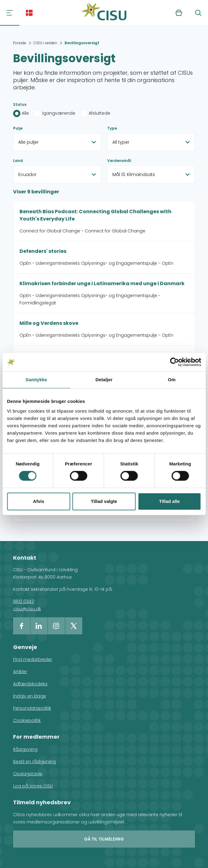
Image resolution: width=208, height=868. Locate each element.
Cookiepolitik (27, 720)
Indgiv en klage (30, 696)
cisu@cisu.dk (27, 609)
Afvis (39, 501)
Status (20, 104)
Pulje (18, 128)
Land (18, 161)
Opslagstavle (28, 774)
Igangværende (59, 113)
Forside (20, 43)
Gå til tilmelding (104, 839)
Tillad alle (169, 501)
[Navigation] (10, 13)
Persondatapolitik (32, 708)
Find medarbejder (33, 659)
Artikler (20, 672)
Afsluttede (99, 113)
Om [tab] (172, 380)
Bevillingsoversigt (82, 43)
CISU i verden (45, 43)
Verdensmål (119, 161)
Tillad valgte (104, 501)
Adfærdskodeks (30, 684)
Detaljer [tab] (104, 380)
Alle (25, 113)
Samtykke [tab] (36, 380)
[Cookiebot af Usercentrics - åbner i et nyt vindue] (174, 362)
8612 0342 (23, 601)
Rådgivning (25, 749)
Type (112, 128)
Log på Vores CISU (33, 786)
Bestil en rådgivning (34, 762)
